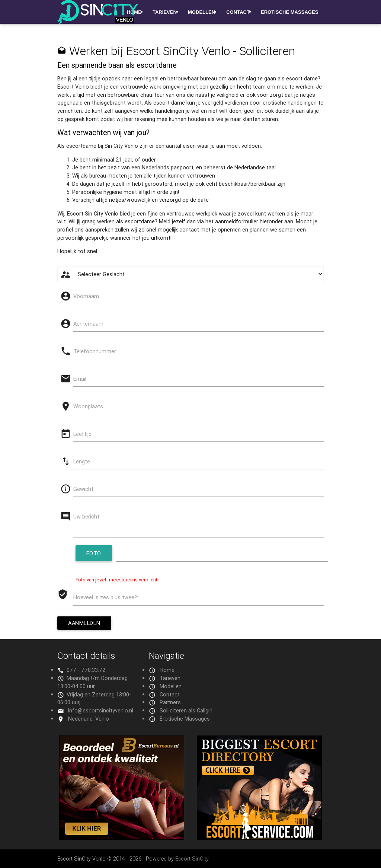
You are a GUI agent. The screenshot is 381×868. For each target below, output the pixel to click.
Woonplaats (88, 406)
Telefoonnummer (95, 351)
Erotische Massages (289, 12)
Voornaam (86, 296)
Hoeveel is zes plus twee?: (106, 597)
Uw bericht (86, 516)
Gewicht (83, 489)
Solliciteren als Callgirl (186, 710)
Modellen (201, 12)
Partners (170, 702)
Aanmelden (84, 623)
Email (80, 379)
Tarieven (165, 12)
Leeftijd (82, 434)
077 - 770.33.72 (86, 670)
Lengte (82, 461)
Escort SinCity (192, 859)
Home (167, 670)
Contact (238, 12)
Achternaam (88, 324)
